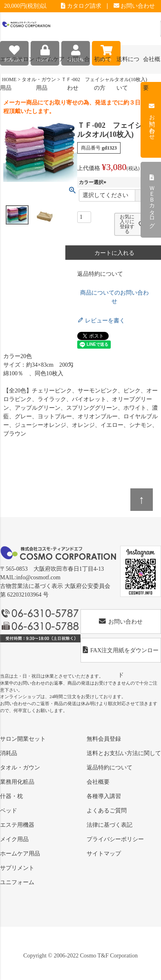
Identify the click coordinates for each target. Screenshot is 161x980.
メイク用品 (14, 839)
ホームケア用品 (20, 854)
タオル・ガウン (20, 768)
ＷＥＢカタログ (152, 200)
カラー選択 (94, 182)
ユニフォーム (17, 882)
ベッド (9, 811)
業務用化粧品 (17, 782)
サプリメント (17, 868)
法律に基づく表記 (110, 825)
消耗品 (9, 753)
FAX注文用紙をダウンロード (121, 654)
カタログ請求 (81, 6)
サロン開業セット (23, 739)
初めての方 (103, 65)
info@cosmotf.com (38, 577)
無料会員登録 (104, 739)
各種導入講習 (104, 796)
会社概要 (98, 782)
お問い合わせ (134, 6)
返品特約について (100, 274)
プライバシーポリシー (115, 839)
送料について (128, 65)
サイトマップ (104, 854)
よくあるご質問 (107, 811)
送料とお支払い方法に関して (124, 753)
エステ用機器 (17, 825)
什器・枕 (11, 796)
